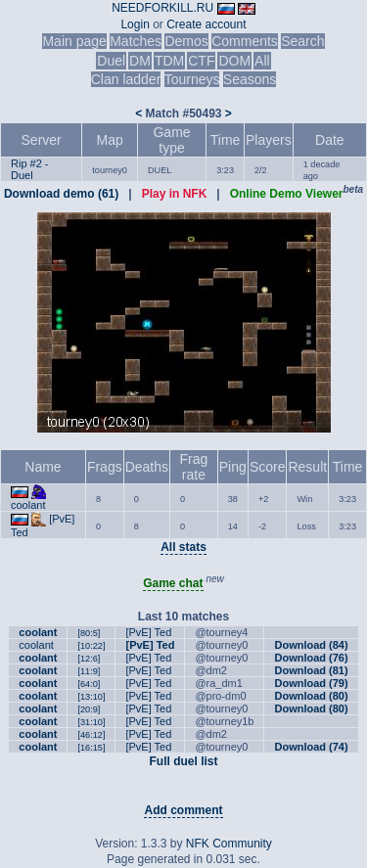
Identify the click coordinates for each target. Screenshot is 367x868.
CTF (201, 61)
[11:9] (89, 671)
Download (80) (311, 696)
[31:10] (91, 722)
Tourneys (192, 79)
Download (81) (311, 670)
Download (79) (311, 683)
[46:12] (91, 735)
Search (302, 41)
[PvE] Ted (148, 632)
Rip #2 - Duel (30, 169)
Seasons (250, 79)
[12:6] (89, 659)
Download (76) (311, 658)
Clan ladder (126, 79)
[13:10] (91, 697)
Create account (206, 24)
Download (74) (311, 747)
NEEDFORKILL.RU (162, 8)
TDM (169, 61)
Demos (186, 41)
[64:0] (89, 684)
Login (135, 24)
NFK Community (229, 844)
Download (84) (311, 645)
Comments (245, 41)
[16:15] (91, 748)
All (262, 61)
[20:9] (89, 709)
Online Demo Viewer (287, 194)
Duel (111, 61)
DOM (234, 61)
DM (140, 61)
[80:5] (89, 633)
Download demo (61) (61, 194)
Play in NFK (175, 194)
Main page (74, 41)
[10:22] (91, 646)
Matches (136, 41)
